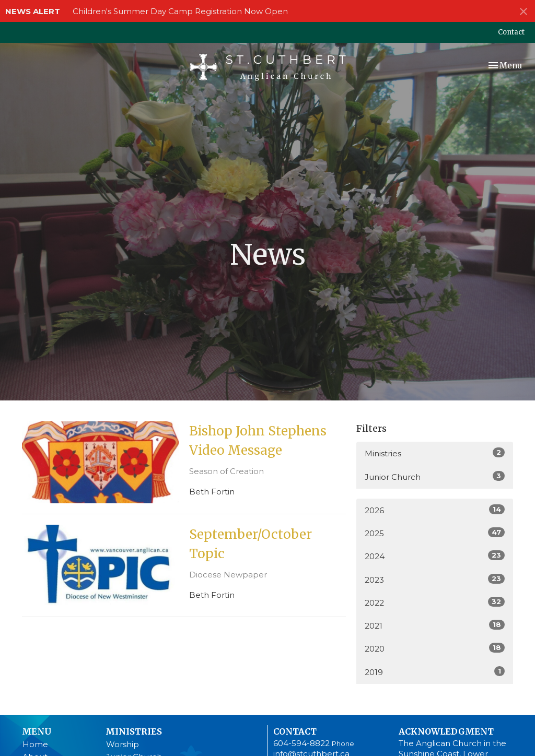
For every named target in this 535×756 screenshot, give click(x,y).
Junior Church (435, 476)
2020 (435, 648)
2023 (435, 579)
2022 (435, 602)
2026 (435, 510)
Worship (123, 744)
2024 (435, 556)
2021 (435, 625)
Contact (511, 32)
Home (35, 744)
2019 (435, 672)
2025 (435, 533)
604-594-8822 (301, 743)
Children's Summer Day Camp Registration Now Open (180, 11)
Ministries (435, 453)
